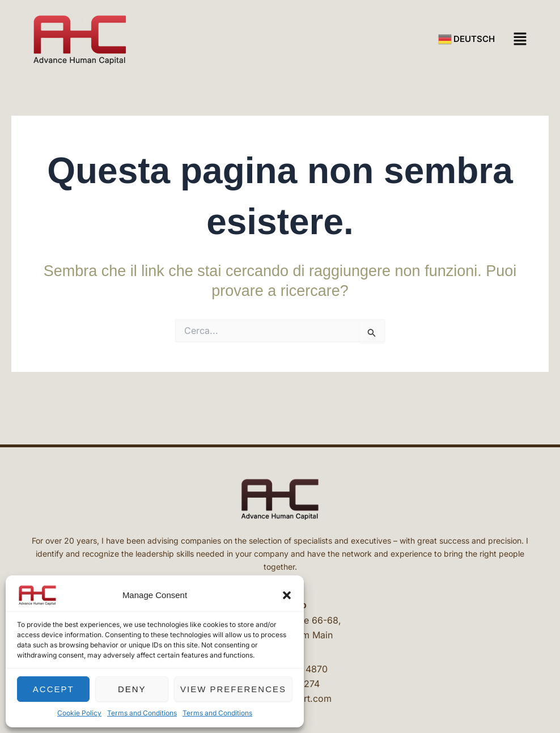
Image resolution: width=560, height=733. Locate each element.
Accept (54, 689)
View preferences (233, 689)
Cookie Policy (79, 713)
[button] (287, 595)
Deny (132, 689)
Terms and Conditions (142, 713)
